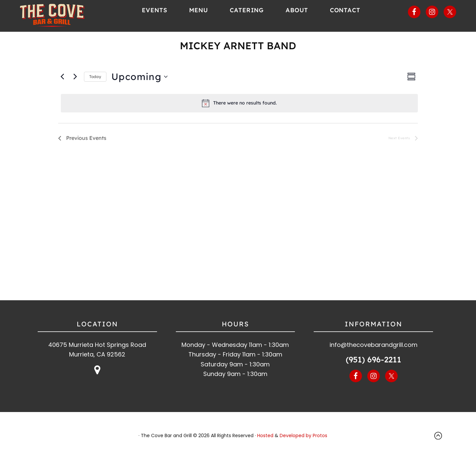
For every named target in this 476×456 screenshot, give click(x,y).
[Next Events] (75, 80)
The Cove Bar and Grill (63, 17)
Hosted (265, 439)
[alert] (239, 106)
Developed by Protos (303, 439)
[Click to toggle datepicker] (139, 80)
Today (95, 80)
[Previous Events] (62, 80)
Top (440, 439)
